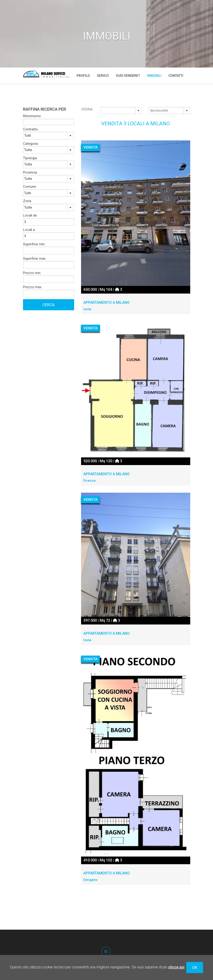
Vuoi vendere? (128, 76)
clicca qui (176, 967)
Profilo (83, 76)
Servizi (103, 76)
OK (195, 967)
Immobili (154, 76)
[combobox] (118, 110)
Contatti (176, 76)
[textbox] (49, 122)
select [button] (138, 111)
